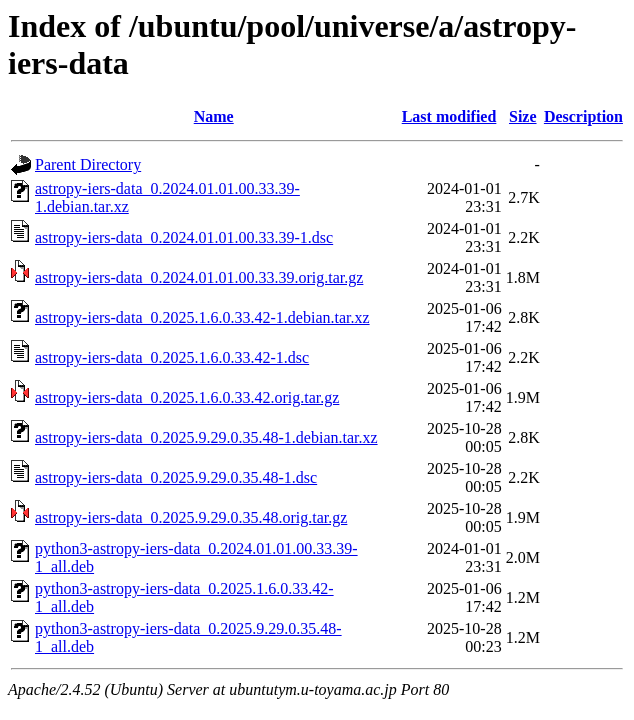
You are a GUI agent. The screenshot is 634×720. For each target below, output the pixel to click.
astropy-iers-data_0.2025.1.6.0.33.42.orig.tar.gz (187, 397)
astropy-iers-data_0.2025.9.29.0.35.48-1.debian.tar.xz (206, 437)
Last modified (449, 116)
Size (523, 116)
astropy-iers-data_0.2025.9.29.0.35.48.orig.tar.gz (191, 517)
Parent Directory (88, 164)
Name (214, 116)
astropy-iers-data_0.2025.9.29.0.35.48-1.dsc (176, 477)
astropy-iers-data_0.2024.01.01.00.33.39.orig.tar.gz (199, 277)
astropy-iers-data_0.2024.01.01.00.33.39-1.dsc (184, 237)
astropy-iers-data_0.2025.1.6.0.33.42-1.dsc (172, 357)
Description (583, 116)
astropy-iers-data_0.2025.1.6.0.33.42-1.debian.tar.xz (202, 317)
